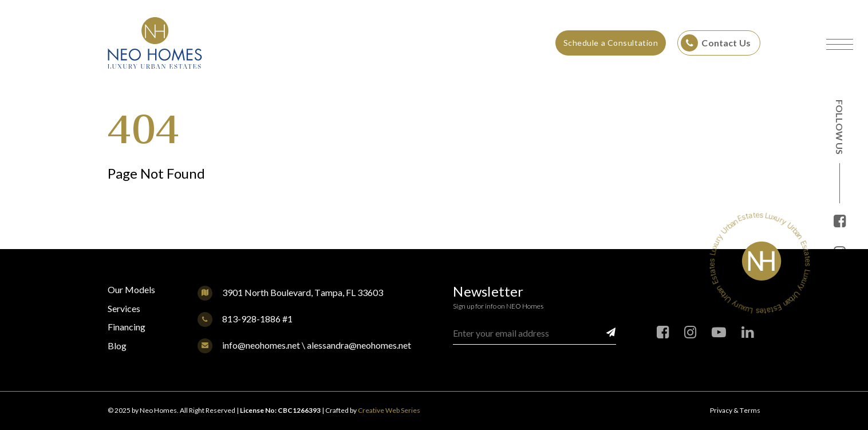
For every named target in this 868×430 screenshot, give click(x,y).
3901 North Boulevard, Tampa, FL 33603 (303, 292)
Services (124, 308)
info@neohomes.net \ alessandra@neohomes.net (304, 345)
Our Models (131, 289)
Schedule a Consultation (611, 43)
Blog (117, 346)
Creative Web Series (389, 410)
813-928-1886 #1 (245, 319)
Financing (127, 327)
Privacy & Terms (735, 410)
